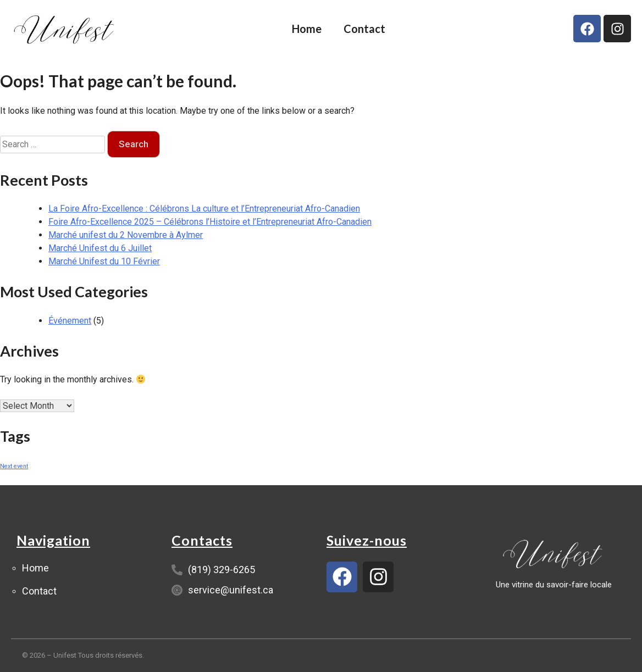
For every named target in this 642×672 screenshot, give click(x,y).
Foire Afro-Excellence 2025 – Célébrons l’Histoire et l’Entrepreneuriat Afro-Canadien (210, 222)
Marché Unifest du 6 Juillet (100, 248)
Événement (70, 321)
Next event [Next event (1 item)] (14, 466)
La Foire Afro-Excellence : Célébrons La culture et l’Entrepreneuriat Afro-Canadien (204, 209)
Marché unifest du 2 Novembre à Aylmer (126, 235)
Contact (364, 29)
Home (307, 29)
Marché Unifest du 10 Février (104, 261)
